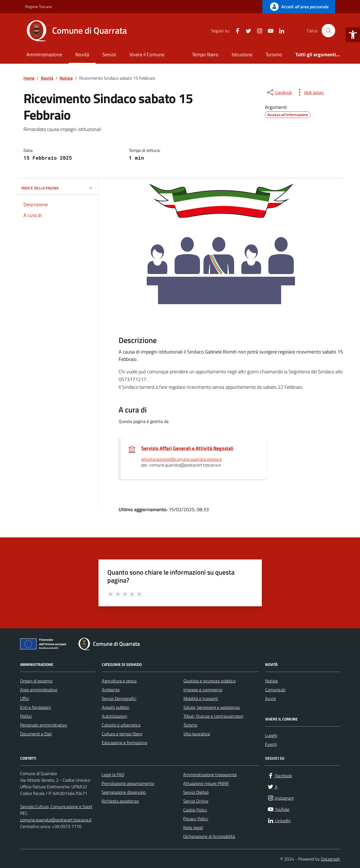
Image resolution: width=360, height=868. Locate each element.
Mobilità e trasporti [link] (201, 698)
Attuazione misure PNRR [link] (206, 783)
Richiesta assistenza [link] (120, 801)
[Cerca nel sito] (328, 31)
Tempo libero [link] (205, 54)
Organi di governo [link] (36, 681)
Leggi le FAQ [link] (113, 775)
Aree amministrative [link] (39, 690)
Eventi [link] (271, 744)
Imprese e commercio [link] (203, 690)
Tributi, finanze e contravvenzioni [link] (213, 716)
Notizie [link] (271, 681)
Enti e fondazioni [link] (35, 707)
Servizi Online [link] (196, 801)
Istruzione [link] (242, 54)
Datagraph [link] (330, 859)
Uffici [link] (25, 698)
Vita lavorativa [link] (197, 734)
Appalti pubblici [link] (116, 707)
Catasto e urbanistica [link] (121, 725)
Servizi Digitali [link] (196, 792)
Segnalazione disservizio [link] (124, 792)
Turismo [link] (274, 54)
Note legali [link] (193, 827)
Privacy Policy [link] (196, 819)
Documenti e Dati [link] (36, 734)
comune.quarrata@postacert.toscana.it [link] (56, 820)
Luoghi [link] (271, 735)
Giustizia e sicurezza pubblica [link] (210, 681)
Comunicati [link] (275, 690)
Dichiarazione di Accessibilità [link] (209, 836)
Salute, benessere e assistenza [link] (212, 707)
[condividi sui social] (279, 92)
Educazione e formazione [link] (125, 743)
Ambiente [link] (111, 690)
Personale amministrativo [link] (44, 725)
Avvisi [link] (270, 698)
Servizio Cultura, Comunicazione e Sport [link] (56, 807)
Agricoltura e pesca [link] (119, 681)
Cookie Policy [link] (195, 810)
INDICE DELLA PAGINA (58, 188)
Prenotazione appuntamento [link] (128, 783)
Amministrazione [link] (44, 54)
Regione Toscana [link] (38, 6)
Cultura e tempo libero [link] (122, 734)
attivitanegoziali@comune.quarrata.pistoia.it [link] (182, 459)
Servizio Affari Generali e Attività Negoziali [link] (187, 448)
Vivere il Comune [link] (147, 54)
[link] (353, 35)
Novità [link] (82, 54)
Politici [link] (26, 716)
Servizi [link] (109, 54)
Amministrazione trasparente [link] (210, 775)
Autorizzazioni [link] (114, 716)
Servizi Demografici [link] (119, 698)
